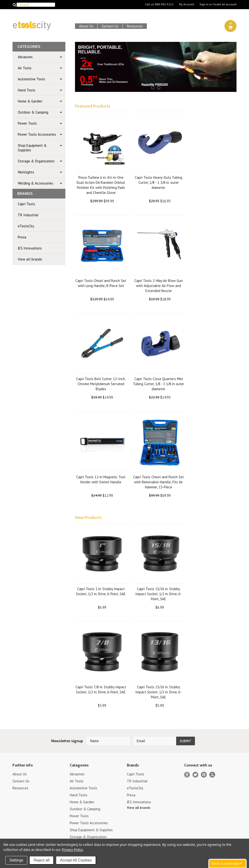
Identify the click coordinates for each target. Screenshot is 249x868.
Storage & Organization (36, 161)
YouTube (212, 775)
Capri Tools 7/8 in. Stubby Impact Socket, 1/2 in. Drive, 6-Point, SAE (101, 689)
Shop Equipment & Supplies (32, 148)
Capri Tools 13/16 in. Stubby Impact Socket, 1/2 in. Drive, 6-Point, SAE (159, 692)
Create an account (224, 4)
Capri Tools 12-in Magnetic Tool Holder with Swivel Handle (101, 479)
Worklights (26, 172)
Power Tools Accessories (37, 134)
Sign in (204, 4)
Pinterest (204, 775)
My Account (187, 4)
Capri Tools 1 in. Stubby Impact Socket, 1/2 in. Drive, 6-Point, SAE (101, 591)
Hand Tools (27, 90)
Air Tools (25, 68)
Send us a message (225, 864)
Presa (22, 237)
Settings (16, 860)
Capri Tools (26, 204)
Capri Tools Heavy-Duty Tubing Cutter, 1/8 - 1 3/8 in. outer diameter (159, 182)
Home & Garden (30, 101)
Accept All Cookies (76, 860)
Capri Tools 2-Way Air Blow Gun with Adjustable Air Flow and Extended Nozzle (159, 286)
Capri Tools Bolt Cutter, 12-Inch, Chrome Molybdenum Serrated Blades (101, 384)
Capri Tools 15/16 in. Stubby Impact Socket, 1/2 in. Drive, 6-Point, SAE (159, 594)
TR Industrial (28, 215)
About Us (86, 26)
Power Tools (27, 123)
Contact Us (110, 26)
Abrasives (25, 57)
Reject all (42, 860)
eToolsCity (26, 226)
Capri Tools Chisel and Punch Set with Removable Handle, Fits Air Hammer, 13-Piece (159, 482)
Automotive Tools (31, 79)
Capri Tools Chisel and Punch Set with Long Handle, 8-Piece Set (101, 283)
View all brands (30, 259)
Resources (135, 26)
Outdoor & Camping (33, 112)
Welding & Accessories (35, 183)
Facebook (187, 775)
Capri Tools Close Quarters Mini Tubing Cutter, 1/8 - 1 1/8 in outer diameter (159, 384)
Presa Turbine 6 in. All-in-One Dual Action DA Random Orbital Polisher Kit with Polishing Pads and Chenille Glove (101, 185)
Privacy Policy (72, 850)
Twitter (196, 775)
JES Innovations (30, 248)
